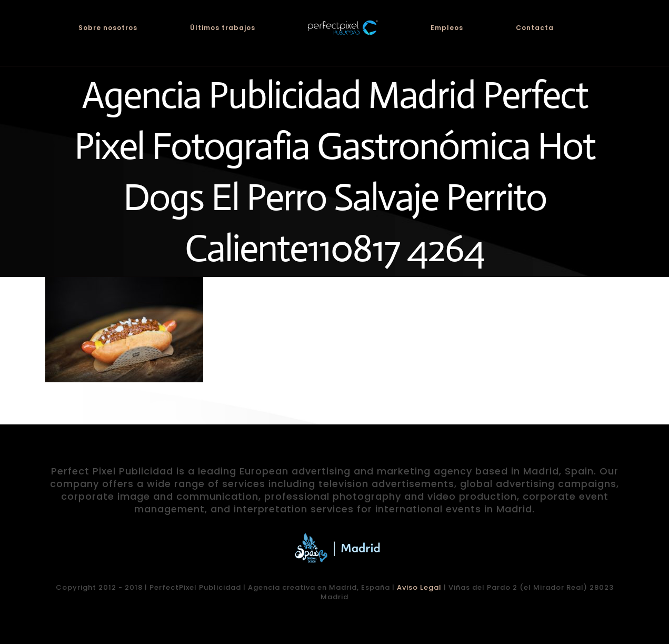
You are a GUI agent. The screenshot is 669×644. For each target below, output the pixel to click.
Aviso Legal (419, 587)
